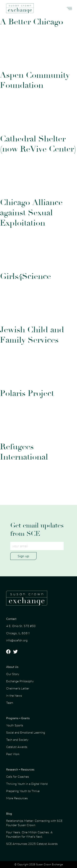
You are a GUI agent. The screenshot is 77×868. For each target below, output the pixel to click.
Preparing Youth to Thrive (23, 791)
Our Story (13, 674)
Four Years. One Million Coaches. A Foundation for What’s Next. (29, 834)
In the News (14, 695)
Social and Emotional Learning (26, 732)
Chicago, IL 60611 (18, 633)
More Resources (17, 798)
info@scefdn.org (17, 640)
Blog (9, 814)
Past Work (13, 754)
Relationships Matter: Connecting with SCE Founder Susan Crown (34, 823)
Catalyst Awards (17, 747)
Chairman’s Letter (18, 688)
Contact (11, 619)
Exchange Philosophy (20, 681)
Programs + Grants (18, 718)
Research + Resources (20, 769)
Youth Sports (15, 725)
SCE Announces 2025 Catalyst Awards (32, 844)
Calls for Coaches (18, 777)
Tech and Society (17, 740)
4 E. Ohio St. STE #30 (21, 626)
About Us (12, 667)
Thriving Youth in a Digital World (27, 784)
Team (10, 703)
